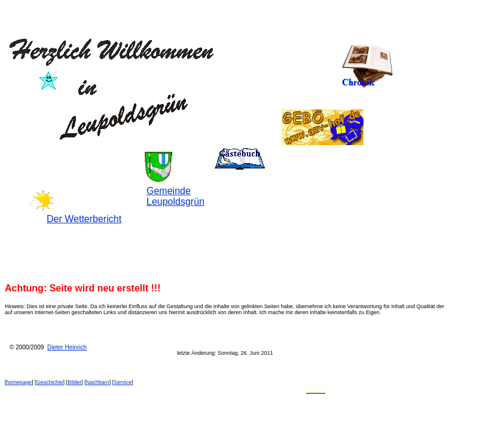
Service (123, 382)
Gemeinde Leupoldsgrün (175, 196)
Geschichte (50, 382)
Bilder (74, 382)
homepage (19, 382)
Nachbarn (98, 382)
